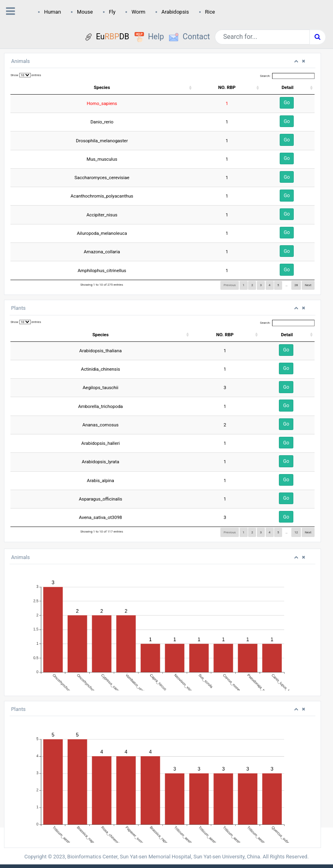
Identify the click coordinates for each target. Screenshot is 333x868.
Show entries (26, 75)
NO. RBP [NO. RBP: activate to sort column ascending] (227, 87)
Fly (112, 12)
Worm (138, 12)
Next (308, 285)
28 (296, 285)
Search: (287, 76)
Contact (196, 37)
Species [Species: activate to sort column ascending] (102, 87)
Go (287, 103)
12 (296, 532)
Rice (210, 12)
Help (156, 37)
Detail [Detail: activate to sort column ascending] (288, 87)
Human (52, 12)
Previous (230, 285)
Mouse (85, 12)
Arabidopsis (175, 12)
